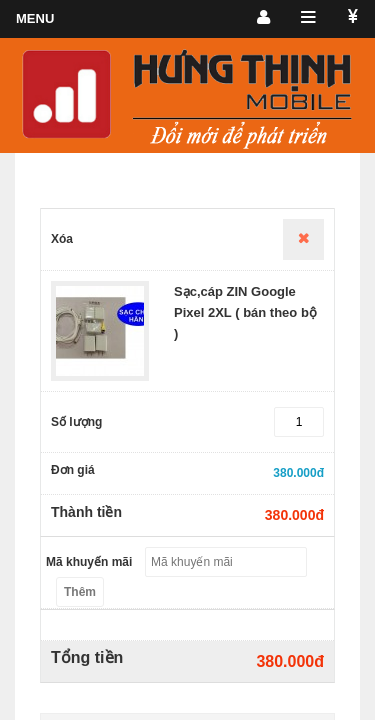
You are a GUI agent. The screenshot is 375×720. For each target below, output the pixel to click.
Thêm (80, 592)
